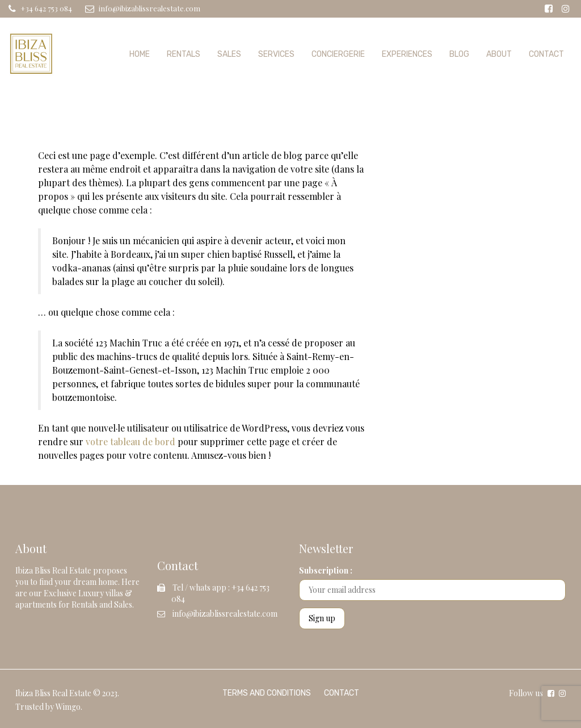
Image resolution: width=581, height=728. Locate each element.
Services (276, 54)
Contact (546, 54)
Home (140, 54)
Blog (459, 54)
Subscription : (326, 570)
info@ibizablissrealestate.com (225, 614)
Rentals (184, 54)
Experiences (407, 54)
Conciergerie (338, 54)
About (499, 54)
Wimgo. (69, 707)
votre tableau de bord (130, 442)
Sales (229, 54)
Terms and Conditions (267, 693)
